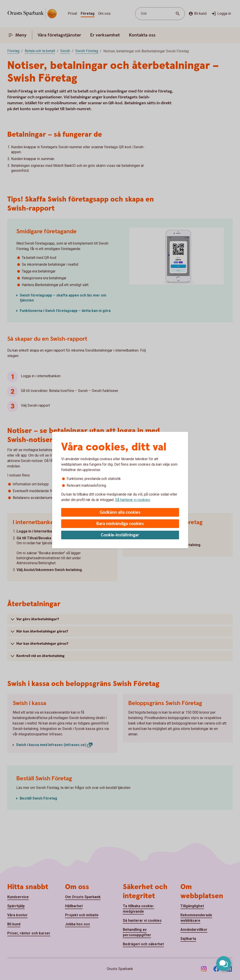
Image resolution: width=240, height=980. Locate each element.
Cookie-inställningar (120, 535)
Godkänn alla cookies (120, 512)
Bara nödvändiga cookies (120, 524)
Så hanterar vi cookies (133, 500)
